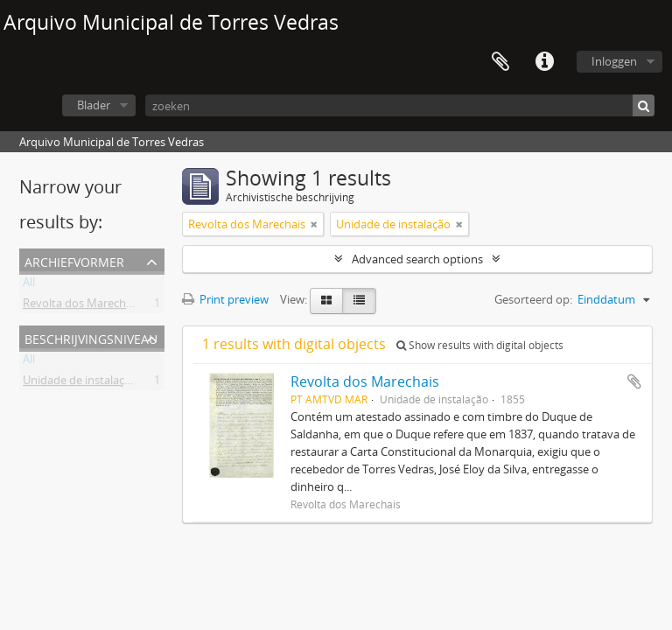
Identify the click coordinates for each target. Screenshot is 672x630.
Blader (94, 105)
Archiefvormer (74, 260)
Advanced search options (417, 259)
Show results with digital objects (480, 345)
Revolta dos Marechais (81, 306)
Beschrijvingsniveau (91, 337)
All (29, 285)
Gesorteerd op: (533, 299)
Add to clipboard (634, 381)
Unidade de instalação (80, 383)
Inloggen (614, 61)
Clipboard (500, 62)
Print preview (225, 299)
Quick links (544, 62)
